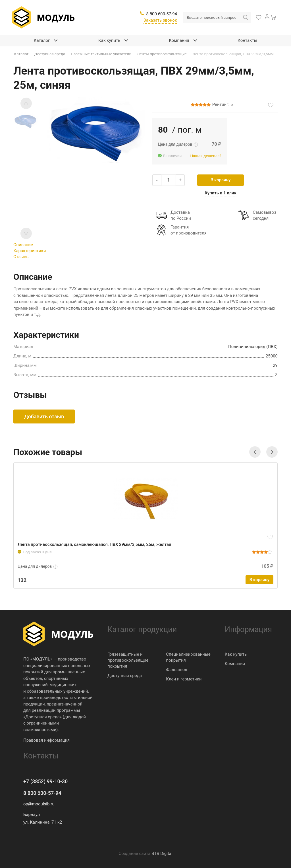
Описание (23, 245)
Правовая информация (46, 740)
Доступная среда (125, 676)
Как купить (236, 654)
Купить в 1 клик (221, 193)
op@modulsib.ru (39, 804)
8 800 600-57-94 (42, 793)
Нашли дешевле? (206, 156)
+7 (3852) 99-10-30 (45, 781)
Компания (235, 664)
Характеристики (30, 251)
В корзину (221, 180)
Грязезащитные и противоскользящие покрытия (128, 660)
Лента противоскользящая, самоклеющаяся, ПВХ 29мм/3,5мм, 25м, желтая (94, 544)
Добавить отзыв (44, 416)
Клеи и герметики (184, 679)
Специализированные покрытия (188, 657)
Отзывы (21, 257)
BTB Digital (162, 853)
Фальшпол (176, 670)
